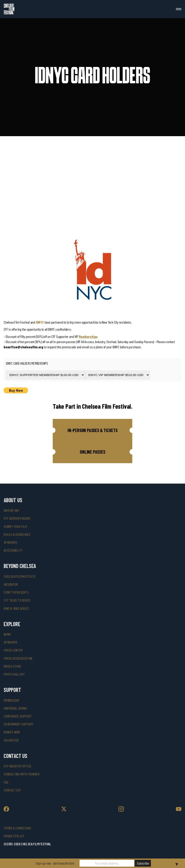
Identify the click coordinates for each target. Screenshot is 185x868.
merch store (12, 666)
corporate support (18, 716)
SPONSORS (10, 642)
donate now (12, 732)
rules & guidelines (17, 534)
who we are (11, 510)
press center (13, 650)
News (7, 634)
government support (19, 724)
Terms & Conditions (17, 828)
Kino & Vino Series (16, 608)
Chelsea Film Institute (20, 576)
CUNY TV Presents (16, 592)
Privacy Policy (14, 836)
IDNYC (40, 322)
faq (6, 782)
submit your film (15, 526)
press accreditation (18, 658)
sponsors (10, 542)
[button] (92, 430)
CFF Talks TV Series (17, 600)
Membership (12, 700)
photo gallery (14, 674)
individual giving (15, 708)
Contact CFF (12, 790)
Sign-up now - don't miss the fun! (55, 863)
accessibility (13, 550)
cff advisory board (17, 518)
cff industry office (17, 766)
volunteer (11, 740)
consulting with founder (21, 774)
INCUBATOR (11, 584)
